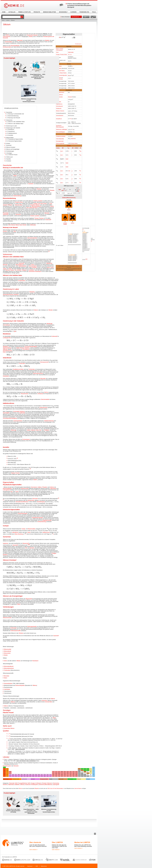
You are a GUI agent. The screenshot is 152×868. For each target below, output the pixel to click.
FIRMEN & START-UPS (24, 12)
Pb (82, 775)
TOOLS (94, 12)
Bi (85, 775)
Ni (71, 772)
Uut (79, 776)
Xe (94, 773)
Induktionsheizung (49, 421)
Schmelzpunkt (59, 106)
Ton (15, 270)
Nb (56, 773)
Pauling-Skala (74, 143)
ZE (75, 148)
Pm (22, 775)
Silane (19, 604)
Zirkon (5, 661)
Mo (59, 773)
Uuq (82, 776)
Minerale (47, 213)
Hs (65, 776)
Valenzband (53, 489)
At (91, 775)
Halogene (79, 779)
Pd (71, 773)
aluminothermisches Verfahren (11, 295)
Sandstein (31, 184)
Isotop (58, 148)
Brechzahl (35, 499)
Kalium (52, 206)
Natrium (36, 310)
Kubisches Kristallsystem (32, 785)
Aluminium (18, 214)
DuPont (46, 392)
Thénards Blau (19, 205)
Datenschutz (44, 866)
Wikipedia (37, 788)
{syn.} (62, 151)
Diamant (70, 97)
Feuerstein (6, 213)
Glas (15, 231)
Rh (68, 773)
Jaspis (5, 269)
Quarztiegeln (6, 413)
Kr (94, 772)
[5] (30, 469)
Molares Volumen (60, 111)
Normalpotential (60, 141)
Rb (4, 773)
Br (91, 772)
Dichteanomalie (7, 47)
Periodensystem (78, 44)
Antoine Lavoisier (38, 201)
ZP (80, 148)
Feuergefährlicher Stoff (24, 783)
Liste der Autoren (78, 788)
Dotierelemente (43, 408)
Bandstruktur (31, 500)
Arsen (37, 430)
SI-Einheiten (77, 266)
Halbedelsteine (22, 266)
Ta (56, 775)
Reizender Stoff (13, 783)
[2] (91, 241)
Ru (65, 773)
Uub (76, 776)
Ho (39, 775)
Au (73, 775)
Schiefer (19, 270)
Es (39, 776)
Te (88, 773)
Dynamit (32, 548)
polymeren (44, 701)
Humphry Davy (19, 202)
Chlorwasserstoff (44, 362)
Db (56, 776)
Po (88, 775)
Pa (71, 119)
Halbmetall (20, 40)
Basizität (61, 139)
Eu (27, 775)
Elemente (16, 766)
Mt (68, 776)
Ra (7, 776)
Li (4, 769)
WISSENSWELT (63, 12)
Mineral (22, 785)
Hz (78, 191)
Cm (30, 776)
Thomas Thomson (39, 218)
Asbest (12, 270)
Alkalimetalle (6, 779)
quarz (48, 267)
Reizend (69, 210)
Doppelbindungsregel (37, 518)
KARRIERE (74, 12)
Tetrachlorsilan (24, 394)
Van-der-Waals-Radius (61, 73)
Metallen (47, 40)
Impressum (30, 866)
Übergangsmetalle (44, 779)
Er (42, 775)
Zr (53, 773)
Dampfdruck (59, 119)
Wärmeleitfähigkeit (60, 132)
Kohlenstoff (48, 220)
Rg (73, 776)
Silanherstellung (7, 348)
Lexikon (8, 20)
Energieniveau (59, 79)
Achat (52, 267)
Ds (71, 776)
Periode (62, 55)
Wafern (35, 480)
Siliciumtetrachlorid (38, 373)
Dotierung (13, 430)
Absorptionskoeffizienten (22, 502)
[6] (59, 498)
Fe (65, 772)
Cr (59, 772)
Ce (13, 775)
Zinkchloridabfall (45, 399)
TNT (26, 548)
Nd (19, 775)
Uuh (88, 776)
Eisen (4, 352)
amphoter (73, 139)
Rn (94, 775)
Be (7, 769)
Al (80, 151)
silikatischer (49, 263)
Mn (62, 772)
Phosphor (47, 430)
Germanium (34, 487)
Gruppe (58, 55)
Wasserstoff (26, 543)
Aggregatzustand (60, 92)
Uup (85, 776)
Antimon (33, 430)
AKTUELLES (12, 12)
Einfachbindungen (23, 513)
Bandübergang (41, 502)
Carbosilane (7, 689)
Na (4, 770)
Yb (48, 775)
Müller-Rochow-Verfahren (23, 348)
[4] (17, 458)
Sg (59, 776)
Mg (7, 770)
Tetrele (31, 37)
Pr (16, 775)
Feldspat (24, 270)
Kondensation (22, 281)
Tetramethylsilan (8, 683)
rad (62, 190)
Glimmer (8, 270)
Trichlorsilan (22, 363)
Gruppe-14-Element (36, 783)
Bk (33, 776)
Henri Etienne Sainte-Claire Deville (17, 225)
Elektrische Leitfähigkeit (62, 129)
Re (62, 775)
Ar (94, 770)
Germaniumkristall (32, 238)
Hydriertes (6, 543)
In (79, 773)
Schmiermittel (49, 702)
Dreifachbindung (42, 522)
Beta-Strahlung (19, 534)
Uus (91, 776)
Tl (79, 775)
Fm (42, 776)
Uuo (94, 776)
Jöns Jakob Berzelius (32, 208)
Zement (5, 231)
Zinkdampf (40, 394)
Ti (53, 772)
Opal (10, 269)
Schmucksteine (33, 266)
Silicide (6, 655)
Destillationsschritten (18, 369)
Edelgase (88, 779)
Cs (4, 775)
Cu (73, 772)
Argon (29, 532)
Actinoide (33, 779)
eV (78, 148)
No (48, 776)
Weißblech (6, 347)
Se (88, 772)
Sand (33, 265)
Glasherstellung (17, 196)
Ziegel (15, 176)
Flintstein (52, 190)
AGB (37, 866)
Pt (71, 775)
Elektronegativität (60, 143)
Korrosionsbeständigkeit (31, 347)
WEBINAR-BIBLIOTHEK (50, 12)
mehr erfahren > (34, 850)
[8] (29, 545)
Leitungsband (6, 490)
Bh (62, 776)
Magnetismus (59, 104)
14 (69, 55)
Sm (25, 775)
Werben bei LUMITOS (82, 842)
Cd (76, 773)
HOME (4, 12)
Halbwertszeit (46, 532)
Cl (91, 770)
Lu (50, 775)
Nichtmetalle (70, 779)
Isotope (69, 146)
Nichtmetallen (9, 42)
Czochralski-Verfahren (19, 411)
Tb (33, 775)
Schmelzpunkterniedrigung (10, 418)
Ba (7, 775)
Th (13, 776)
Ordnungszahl (59, 50)
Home (3, 20)
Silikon (54, 718)
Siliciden (51, 310)
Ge (82, 772)
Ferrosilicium (7, 325)
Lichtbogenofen (7, 338)
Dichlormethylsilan (20, 685)
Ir (68, 775)
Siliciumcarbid (7, 649)
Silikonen (5, 349)
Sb (85, 773)
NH (63, 148)
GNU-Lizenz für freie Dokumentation (55, 788)
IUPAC (7, 35)
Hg (76, 775)
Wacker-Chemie (15, 473)
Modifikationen (60, 95)
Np (22, 776)
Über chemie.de (35, 842)
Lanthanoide (24, 779)
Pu (25, 776)
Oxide (57, 139)
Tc (62, 773)
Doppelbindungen (47, 520)
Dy (36, 775)
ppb (15, 331)
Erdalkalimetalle (16, 779)
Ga (79, 772)
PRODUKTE (37, 12)
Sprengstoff (56, 785)
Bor (40, 430)
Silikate (18, 661)
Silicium (20, 788)
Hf (53, 775)
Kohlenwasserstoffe (16, 631)
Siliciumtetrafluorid (36, 206)
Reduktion (32, 292)
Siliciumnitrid (7, 653)
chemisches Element (32, 35)
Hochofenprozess (7, 351)
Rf (53, 776)
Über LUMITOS (57, 842)
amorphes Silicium (35, 205)
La (10, 775)
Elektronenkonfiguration (62, 75)
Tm (45, 775)
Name (58, 49)
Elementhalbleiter (15, 46)
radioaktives (15, 532)
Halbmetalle (71, 52)
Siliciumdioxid (19, 265)
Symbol (61, 49)
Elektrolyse (33, 225)
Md (45, 776)
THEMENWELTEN (84, 12)
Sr (7, 773)
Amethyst (34, 267)
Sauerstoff (6, 214)
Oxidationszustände (61, 136)
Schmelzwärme (60, 116)
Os (65, 775)
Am (27, 776)
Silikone (35, 685)
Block (66, 55)
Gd (30, 775)
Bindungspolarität (32, 627)
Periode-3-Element (47, 783)
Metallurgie (50, 324)
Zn (76, 772)
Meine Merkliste (66, 17)
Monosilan (43, 379)
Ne (60, 37)
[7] (3, 500)
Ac (10, 776)
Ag (73, 773)
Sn (82, 773)
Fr (4, 776)
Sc (10, 772)
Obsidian (39, 189)
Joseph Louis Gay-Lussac (40, 204)
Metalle (51, 779)
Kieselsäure (38, 271)
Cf (36, 776)
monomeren (32, 271)
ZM (73, 148)
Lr (50, 776)
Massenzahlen (32, 529)
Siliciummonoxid (7, 618)
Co (68, 772)
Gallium (40, 487)
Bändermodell (25, 489)
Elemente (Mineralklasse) (46, 785)
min (69, 171)
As (85, 772)
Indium (29, 430)
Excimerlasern (26, 439)
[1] (83, 229)
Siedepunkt (59, 108)
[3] (49, 251)
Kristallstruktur (59, 97)
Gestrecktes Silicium (9, 728)
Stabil (67, 159)
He (94, 767)
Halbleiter (17, 785)
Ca (7, 772)
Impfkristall (22, 413)
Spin (60, 190)
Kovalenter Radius (60, 71)
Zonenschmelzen (18, 421)
